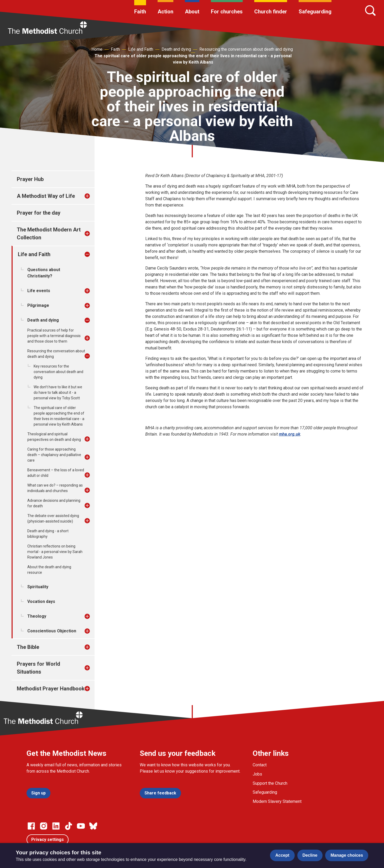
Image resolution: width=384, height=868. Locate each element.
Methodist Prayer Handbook (51, 689)
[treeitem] (93, 196)
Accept (282, 855)
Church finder (271, 12)
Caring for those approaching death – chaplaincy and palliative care (54, 455)
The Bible (28, 647)
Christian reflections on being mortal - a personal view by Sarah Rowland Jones (55, 552)
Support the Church (270, 783)
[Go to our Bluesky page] (93, 826)
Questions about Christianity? (44, 273)
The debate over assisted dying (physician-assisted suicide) (53, 518)
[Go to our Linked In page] (56, 826)
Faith (140, 12)
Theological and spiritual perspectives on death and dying (54, 437)
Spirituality (38, 587)
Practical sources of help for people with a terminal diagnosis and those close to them (54, 336)
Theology (37, 616)
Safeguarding (315, 12)
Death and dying (176, 49)
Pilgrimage (38, 305)
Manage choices (347, 855)
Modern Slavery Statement (277, 801)
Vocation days (41, 601)
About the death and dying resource (49, 570)
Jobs (257, 774)
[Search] (370, 11)
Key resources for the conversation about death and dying (58, 372)
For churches (227, 12)
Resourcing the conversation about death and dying (246, 49)
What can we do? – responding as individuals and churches (55, 488)
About (192, 12)
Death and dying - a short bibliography (48, 534)
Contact (260, 765)
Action (165, 12)
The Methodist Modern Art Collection (49, 234)
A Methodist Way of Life (46, 196)
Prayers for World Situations (38, 668)
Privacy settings (48, 839)
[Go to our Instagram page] (44, 826)
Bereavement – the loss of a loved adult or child (56, 473)
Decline (310, 855)
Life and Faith (141, 49)
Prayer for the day (39, 213)
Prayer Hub (30, 179)
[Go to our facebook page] (31, 826)
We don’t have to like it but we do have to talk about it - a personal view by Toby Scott (58, 392)
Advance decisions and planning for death (54, 503)
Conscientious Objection (52, 631)
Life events (39, 291)
